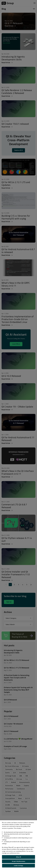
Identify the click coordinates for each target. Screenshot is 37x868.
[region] (18, 844)
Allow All (18, 857)
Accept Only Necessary (19, 861)
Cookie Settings (19, 866)
